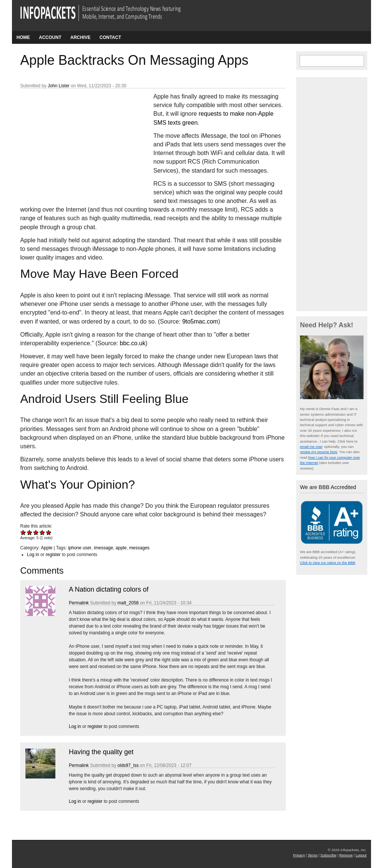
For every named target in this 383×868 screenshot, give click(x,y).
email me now (311, 447)
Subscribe (329, 855)
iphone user (80, 548)
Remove (346, 855)
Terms (313, 855)
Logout (361, 855)
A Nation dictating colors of (109, 589)
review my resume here (319, 452)
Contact (110, 37)
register (53, 555)
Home (23, 37)
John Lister (59, 86)
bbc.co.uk (132, 343)
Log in (33, 555)
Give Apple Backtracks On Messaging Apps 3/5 (36, 532)
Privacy (299, 855)
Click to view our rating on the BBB (328, 563)
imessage (103, 548)
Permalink (79, 603)
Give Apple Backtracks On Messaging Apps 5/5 (49, 532)
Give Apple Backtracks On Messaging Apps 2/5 (30, 532)
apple (121, 548)
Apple (47, 548)
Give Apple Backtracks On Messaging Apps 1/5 (23, 532)
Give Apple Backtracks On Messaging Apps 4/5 (42, 532)
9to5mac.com (200, 321)
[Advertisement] (76, 142)
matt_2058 (128, 603)
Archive (80, 37)
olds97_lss (128, 765)
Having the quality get (101, 752)
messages (139, 548)
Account (50, 37)
